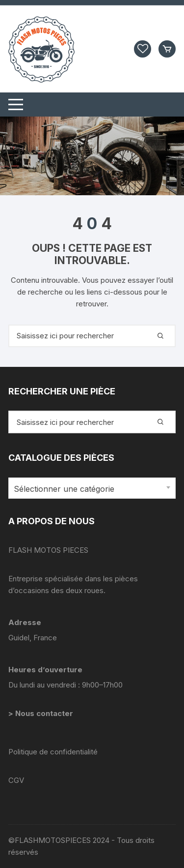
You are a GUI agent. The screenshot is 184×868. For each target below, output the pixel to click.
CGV (16, 780)
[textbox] (90, 489)
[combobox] (92, 488)
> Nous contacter (42, 713)
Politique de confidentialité (53, 752)
